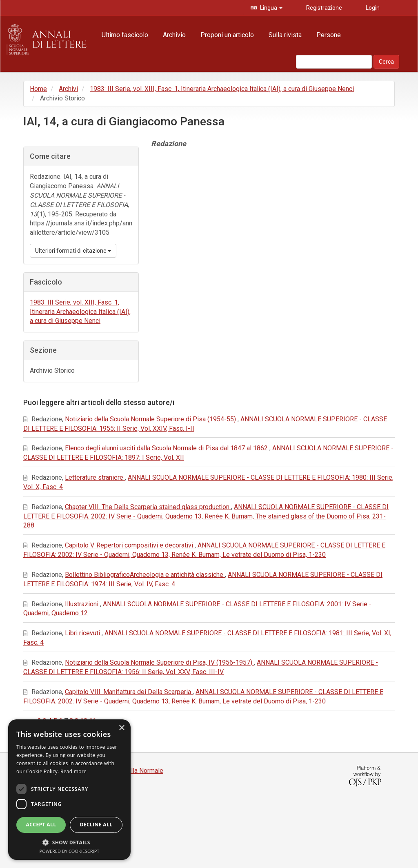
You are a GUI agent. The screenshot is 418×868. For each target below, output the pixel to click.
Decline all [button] (96, 825)
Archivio (174, 35)
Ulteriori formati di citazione (73, 251)
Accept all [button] (41, 825)
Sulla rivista (285, 35)
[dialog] (69, 790)
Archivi (68, 89)
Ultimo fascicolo (125, 35)
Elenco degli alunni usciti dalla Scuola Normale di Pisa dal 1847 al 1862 (167, 448)
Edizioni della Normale (131, 771)
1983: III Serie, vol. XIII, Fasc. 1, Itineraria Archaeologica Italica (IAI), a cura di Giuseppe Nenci (222, 89)
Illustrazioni (82, 604)
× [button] (121, 728)
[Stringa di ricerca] (334, 62)
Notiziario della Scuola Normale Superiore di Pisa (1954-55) (151, 419)
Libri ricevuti (83, 633)
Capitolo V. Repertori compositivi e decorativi (130, 545)
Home (38, 89)
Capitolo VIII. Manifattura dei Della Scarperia (129, 692)
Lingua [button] (271, 8)
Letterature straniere (95, 477)
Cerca (386, 62)
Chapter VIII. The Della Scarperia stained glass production (148, 507)
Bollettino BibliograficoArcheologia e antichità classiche (145, 575)
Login (372, 8)
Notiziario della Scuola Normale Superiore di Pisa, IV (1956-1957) (159, 662)
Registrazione (324, 8)
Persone (329, 35)
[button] (69, 842)
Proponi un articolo (227, 35)
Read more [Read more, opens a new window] (73, 771)
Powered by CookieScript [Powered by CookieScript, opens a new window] (70, 851)
